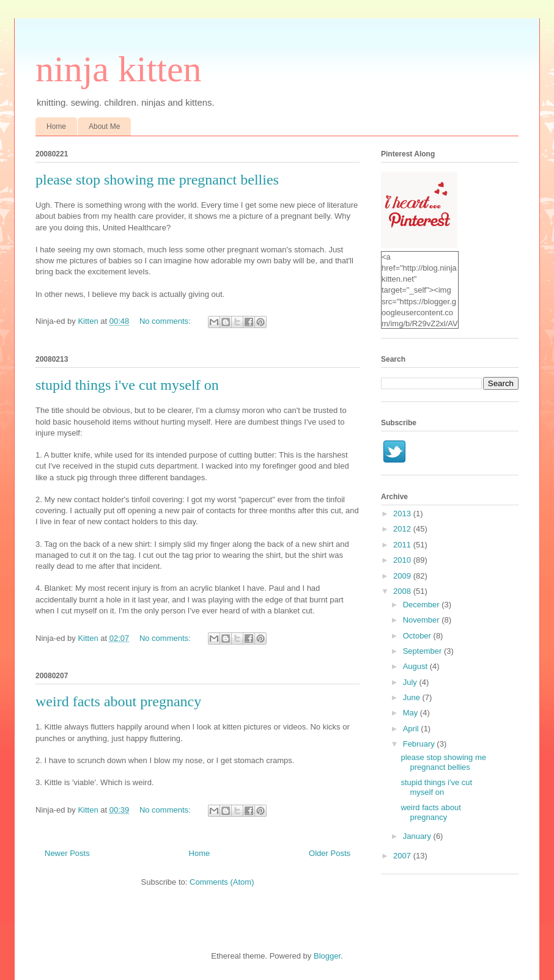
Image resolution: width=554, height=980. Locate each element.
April (412, 729)
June (413, 697)
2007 (403, 856)
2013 (403, 514)
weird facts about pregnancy (118, 701)
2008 (403, 591)
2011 (403, 545)
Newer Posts (67, 853)
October (418, 636)
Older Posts (330, 853)
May (412, 713)
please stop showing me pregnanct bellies (157, 180)
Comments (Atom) (222, 882)
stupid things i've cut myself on (127, 385)
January (418, 836)
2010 (403, 560)
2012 (403, 529)
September (423, 651)
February (420, 744)
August (416, 666)
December (423, 605)
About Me (104, 126)
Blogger (327, 956)
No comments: (166, 321)
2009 (403, 576)
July (411, 682)
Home (56, 126)
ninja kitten (119, 69)
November (423, 620)
